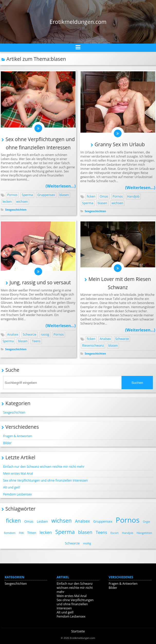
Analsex (13, 334)
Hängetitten (145, 533)
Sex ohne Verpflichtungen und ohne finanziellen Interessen (45, 480)
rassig (45, 334)
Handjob (133, 196)
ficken (91, 196)
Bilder (7, 443)
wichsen (22, 202)
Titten (32, 533)
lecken (7, 202)
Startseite (78, 631)
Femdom (10, 533)
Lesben (42, 521)
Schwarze (30, 334)
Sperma (27, 195)
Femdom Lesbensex (17, 494)
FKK (21, 533)
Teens (36, 341)
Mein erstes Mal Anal (18, 474)
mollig (87, 543)
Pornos (12, 195)
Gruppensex (46, 195)
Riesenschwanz (93, 345)
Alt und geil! (12, 487)
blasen (64, 195)
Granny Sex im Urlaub (120, 144)
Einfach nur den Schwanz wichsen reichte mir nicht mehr (44, 467)
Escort (115, 533)
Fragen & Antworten (17, 436)
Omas (104, 196)
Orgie (146, 521)
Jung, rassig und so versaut (40, 282)
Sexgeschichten (16, 209)
